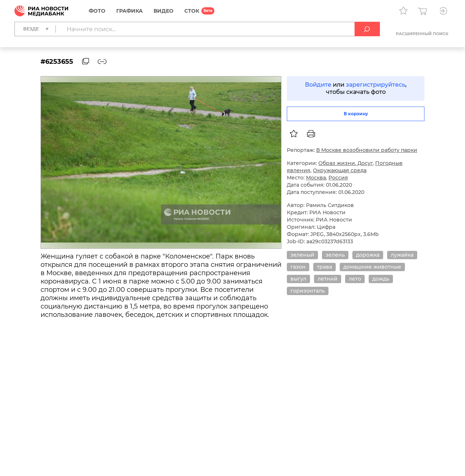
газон (298, 267)
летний (328, 279)
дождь (381, 279)
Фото (97, 11)
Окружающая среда (340, 170)
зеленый (302, 255)
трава (324, 267)
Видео (164, 11)
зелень (335, 255)
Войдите (318, 85)
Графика (129, 11)
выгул (298, 279)
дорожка (368, 255)
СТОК (192, 11)
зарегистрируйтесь (376, 85)
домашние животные (372, 267)
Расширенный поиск (422, 34)
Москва (316, 178)
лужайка (402, 255)
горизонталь (308, 291)
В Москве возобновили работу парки (367, 150)
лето (355, 279)
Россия (338, 178)
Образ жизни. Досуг (345, 163)
